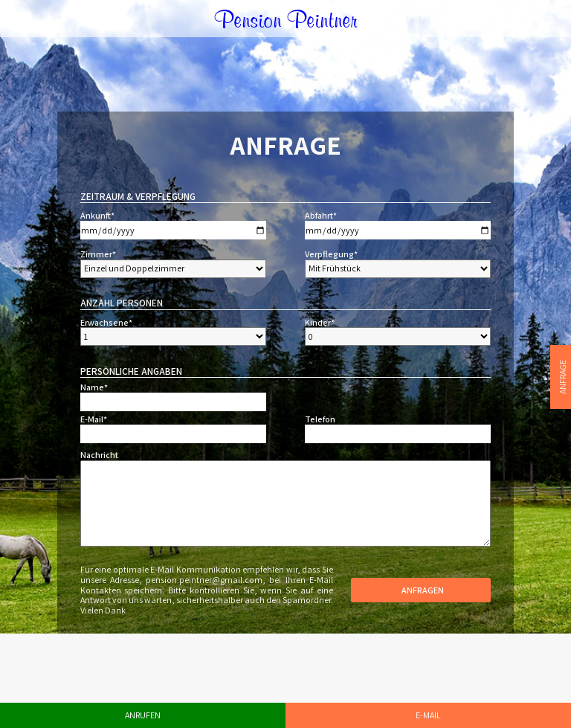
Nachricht (99, 455)
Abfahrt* (321, 216)
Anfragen (421, 590)
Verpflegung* (331, 254)
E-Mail (428, 715)
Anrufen (143, 715)
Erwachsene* (106, 323)
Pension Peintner (285, 18)
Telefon (320, 419)
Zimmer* (98, 254)
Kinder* (320, 323)
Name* (94, 387)
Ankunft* (97, 216)
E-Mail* (94, 419)
